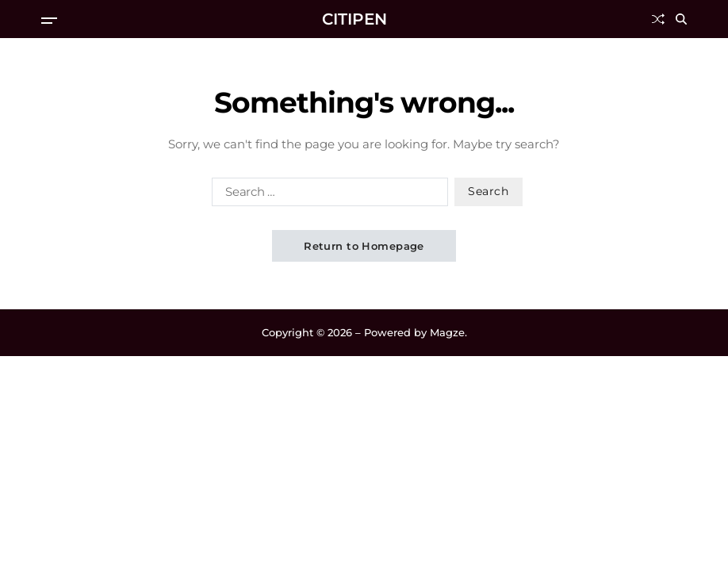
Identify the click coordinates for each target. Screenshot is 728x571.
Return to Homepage (364, 246)
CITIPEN (354, 19)
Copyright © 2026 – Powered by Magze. (364, 332)
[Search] (681, 19)
